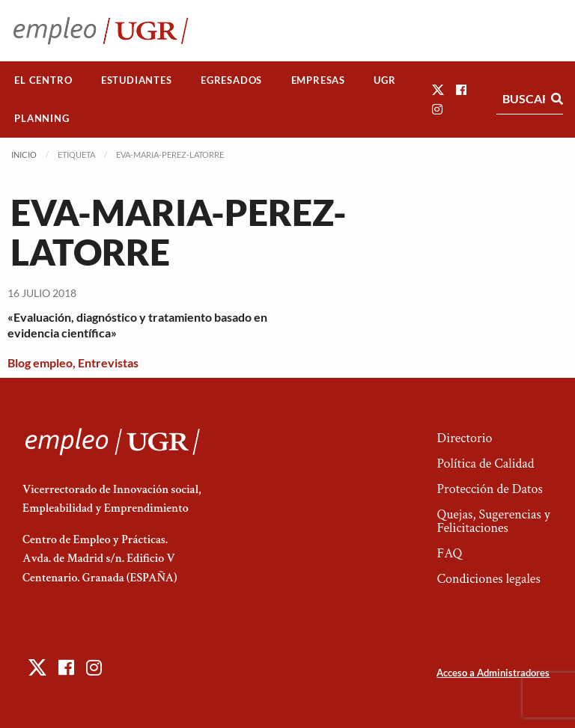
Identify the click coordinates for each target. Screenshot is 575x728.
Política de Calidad (485, 464)
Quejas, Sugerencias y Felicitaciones (493, 521)
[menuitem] (43, 80)
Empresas (318, 80)
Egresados (231, 80)
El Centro (43, 80)
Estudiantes (137, 80)
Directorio (464, 438)
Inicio (24, 155)
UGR (384, 80)
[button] (438, 89)
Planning (42, 118)
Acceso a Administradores (493, 673)
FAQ (449, 553)
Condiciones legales (488, 579)
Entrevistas (108, 363)
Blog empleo (40, 363)
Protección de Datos (489, 489)
